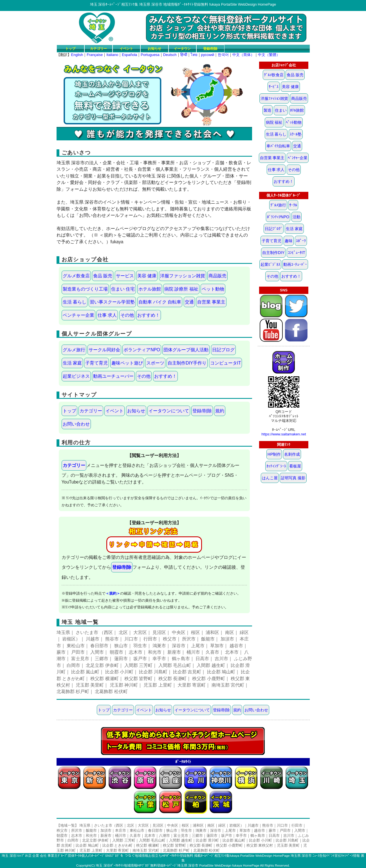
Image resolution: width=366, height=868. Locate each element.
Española (129, 55)
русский (208, 55)
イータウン (182, 49)
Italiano (112, 55)
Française (95, 55)
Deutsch (170, 55)
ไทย (194, 55)
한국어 (223, 55)
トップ (70, 49)
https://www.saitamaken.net (284, 434)
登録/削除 (210, 49)
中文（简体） (243, 55)
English (77, 55)
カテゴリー (98, 49)
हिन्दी (184, 55)
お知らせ (154, 49)
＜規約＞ (113, 593)
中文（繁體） (269, 55)
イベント (126, 49)
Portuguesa (150, 55)
